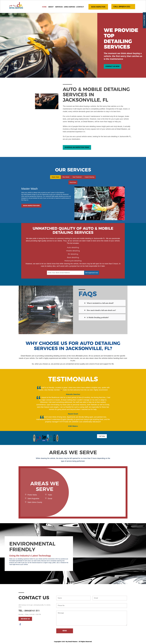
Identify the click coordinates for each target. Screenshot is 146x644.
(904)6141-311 (33, 611)
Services (59, 7)
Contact (80, 7)
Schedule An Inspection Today (78, 148)
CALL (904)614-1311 (123, 7)
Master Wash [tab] (55, 177)
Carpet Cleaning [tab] (90, 177)
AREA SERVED (70, 7)
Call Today (103, 437)
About (51, 7)
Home (44, 7)
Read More (73, 183)
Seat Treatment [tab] (77, 177)
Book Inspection (98, 7)
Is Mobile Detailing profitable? (96, 318)
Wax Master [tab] (66, 177)
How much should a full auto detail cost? (100, 311)
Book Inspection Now (33, 206)
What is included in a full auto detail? (99, 304)
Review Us (25, 619)
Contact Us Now (113, 67)
